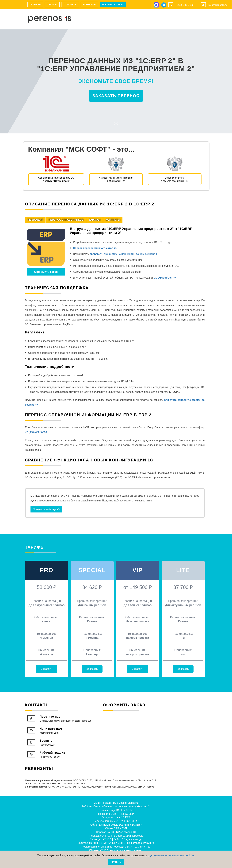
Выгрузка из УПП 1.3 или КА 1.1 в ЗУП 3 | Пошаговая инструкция (116, 843)
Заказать (46, 669)
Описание (70, 4)
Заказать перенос (116, 96)
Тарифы (52, 4)
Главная (35, 4)
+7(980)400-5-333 (184, 5)
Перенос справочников (66, 220)
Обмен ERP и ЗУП (116, 828)
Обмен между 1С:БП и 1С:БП (116, 810)
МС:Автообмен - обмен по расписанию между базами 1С (116, 806)
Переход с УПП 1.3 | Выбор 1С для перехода (116, 836)
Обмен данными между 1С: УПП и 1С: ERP (116, 825)
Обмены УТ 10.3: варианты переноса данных (116, 850)
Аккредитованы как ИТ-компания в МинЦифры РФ (116, 179)
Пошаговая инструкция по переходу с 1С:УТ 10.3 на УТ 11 (116, 847)
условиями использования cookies (172, 855)
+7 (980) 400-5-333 (36, 432)
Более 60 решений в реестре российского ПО (175, 179)
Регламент (35, 220)
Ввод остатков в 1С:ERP (116, 817)
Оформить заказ (113, 4)
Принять (116, 862)
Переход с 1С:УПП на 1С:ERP (116, 814)
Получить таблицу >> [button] (46, 509)
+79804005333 (47, 745)
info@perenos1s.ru (217, 5)
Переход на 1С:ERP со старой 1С (116, 832)
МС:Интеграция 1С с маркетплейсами (116, 803)
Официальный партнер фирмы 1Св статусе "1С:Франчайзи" (56, 179)
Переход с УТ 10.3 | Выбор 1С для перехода (116, 839)
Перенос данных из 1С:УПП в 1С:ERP (116, 821)
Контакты (89, 4)
